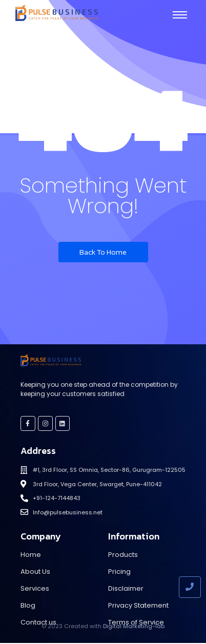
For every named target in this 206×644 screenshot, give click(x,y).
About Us (35, 572)
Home (31, 555)
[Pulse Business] (57, 13)
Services (35, 588)
